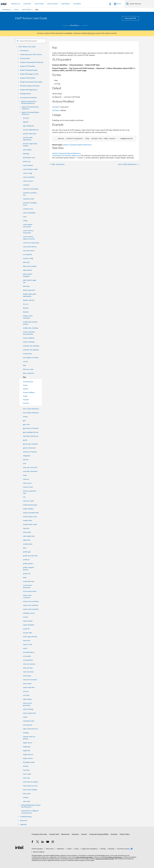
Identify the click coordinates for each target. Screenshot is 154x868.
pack (25, 548)
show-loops (27, 676)
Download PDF (130, 18)
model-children (28, 509)
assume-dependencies (31, 130)
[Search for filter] (31, 41)
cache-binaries (28, 165)
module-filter (28, 520)
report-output (28, 621)
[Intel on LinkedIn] (43, 842)
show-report (27, 684)
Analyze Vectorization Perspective (32, 62)
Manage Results (26, 94)
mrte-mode (27, 532)
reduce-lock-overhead (31, 601)
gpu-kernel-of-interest (31, 428)
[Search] (127, 4)
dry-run (26, 304)
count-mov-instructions (31, 243)
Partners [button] (65, 4)
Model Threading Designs (29, 70)
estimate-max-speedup (31, 346)
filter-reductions (29, 373)
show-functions (28, 672)
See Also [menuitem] (26, 403)
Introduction (24, 51)
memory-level (28, 487)
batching (26, 154)
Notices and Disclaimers (115, 857)
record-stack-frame (30, 591)
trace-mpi (26, 778)
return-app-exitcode (30, 637)
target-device (28, 743)
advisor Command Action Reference (30, 108)
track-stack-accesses (30, 786)
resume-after (28, 633)
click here (91, 33)
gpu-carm (26, 424)
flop (24, 377)
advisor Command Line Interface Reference (29, 102)
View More (75, 25)
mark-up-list (27, 483)
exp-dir (25, 361)
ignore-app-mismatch (30, 444)
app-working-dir (28, 126)
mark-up (26, 479)
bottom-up (27, 161)
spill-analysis (27, 699)
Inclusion (114, 834)
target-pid (26, 750)
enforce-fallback (29, 338)
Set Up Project (25, 58)
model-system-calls (30, 517)
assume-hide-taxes (30, 134)
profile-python (28, 564)
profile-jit (26, 560)
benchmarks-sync (29, 158)
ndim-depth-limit (29, 536)
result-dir (26, 629)
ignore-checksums (29, 448)
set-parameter (28, 660)
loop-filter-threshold (30, 471)
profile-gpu (27, 552)
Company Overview (39, 834)
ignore (25, 440)
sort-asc (26, 691)
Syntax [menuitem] (25, 385)
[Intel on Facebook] (33, 842)
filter (25, 365)
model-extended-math (31, 513)
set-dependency (29, 652)
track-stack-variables (30, 790)
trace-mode (27, 774)
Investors (75, 834)
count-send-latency (30, 247)
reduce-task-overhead (31, 609)
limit (24, 464)
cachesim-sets (28, 209)
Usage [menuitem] (25, 396)
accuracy (26, 118)
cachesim (26, 185)
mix (24, 497)
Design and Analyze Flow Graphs (31, 82)
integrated (27, 456)
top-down (26, 770)
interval (26, 460)
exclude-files (28, 354)
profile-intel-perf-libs (30, 556)
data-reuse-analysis (30, 266)
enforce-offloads (29, 342)
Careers (84, 834)
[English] (117, 4)
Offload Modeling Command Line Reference (31, 806)
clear (25, 217)
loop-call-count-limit (30, 467)
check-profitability (29, 213)
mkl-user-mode (28, 501)
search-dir (26, 640)
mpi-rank (26, 528)
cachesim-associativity (31, 189)
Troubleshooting (26, 817)
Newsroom (65, 834)
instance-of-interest (30, 452)
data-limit (26, 262)
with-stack (27, 801)
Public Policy (125, 834)
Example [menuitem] (26, 400)
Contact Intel (54, 834)
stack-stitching (28, 709)
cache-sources (28, 181)
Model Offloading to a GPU (29, 74)
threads (26, 766)
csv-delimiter (28, 254)
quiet (25, 577)
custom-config (28, 258)
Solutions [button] (39, 4)
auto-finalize (27, 150)
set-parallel (27, 656)
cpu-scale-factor (29, 251)
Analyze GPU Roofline (28, 78)
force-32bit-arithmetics (31, 409)
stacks (25, 717)
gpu (24, 420)
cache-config (27, 173)
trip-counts (27, 794)
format (25, 417)
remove (26, 617)
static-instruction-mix (30, 729)
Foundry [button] (77, 4)
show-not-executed (30, 680)
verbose (26, 797)
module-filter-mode (30, 524)
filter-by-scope (28, 369)
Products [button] (16, 4)
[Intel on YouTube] (48, 842)
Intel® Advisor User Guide (27, 47)
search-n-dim (28, 644)
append (26, 122)
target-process (28, 754)
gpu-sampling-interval (31, 432)
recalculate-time (29, 581)
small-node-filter (29, 687)
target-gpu (27, 747)
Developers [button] (53, 4)
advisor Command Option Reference (30, 113)
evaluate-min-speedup (31, 350)
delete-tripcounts (29, 290)
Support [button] (27, 4)
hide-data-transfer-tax (31, 436)
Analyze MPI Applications (29, 90)
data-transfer (28, 270)
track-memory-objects (31, 782)
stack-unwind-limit (29, 713)
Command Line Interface (28, 98)
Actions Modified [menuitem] (29, 392)
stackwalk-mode (29, 721)
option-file (27, 540)
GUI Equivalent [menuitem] (28, 382)
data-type (26, 286)
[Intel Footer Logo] (20, 847)
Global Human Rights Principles (105, 859)
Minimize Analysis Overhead (30, 86)
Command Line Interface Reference (66, 156)
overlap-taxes (28, 544)
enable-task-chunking (30, 328)
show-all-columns (29, 664)
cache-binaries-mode (30, 169)
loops (25, 475)
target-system (28, 758)
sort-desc (26, 695)
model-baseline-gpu (30, 505)
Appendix (23, 824)
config (25, 221)
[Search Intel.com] (141, 4)
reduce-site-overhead (30, 605)
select (25, 648)
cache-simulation (29, 177)
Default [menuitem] (26, 389)
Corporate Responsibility (99, 834)
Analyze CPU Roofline (28, 66)
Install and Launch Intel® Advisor (31, 55)
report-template (29, 625)
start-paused (27, 725)
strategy (26, 733)
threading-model (29, 762)
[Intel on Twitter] (38, 842)
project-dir (27, 574)
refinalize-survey (29, 613)
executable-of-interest (31, 358)
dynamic (26, 312)
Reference (24, 821)
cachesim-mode (28, 199)
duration (26, 308)
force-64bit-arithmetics (31, 413)
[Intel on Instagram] (53, 842)
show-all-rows (28, 668)
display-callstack (29, 300)
